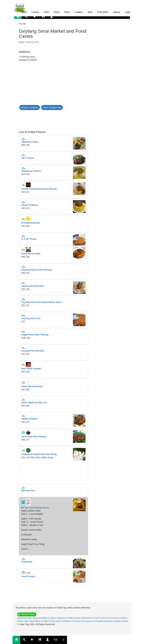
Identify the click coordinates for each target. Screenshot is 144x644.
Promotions (103, 12)
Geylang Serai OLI (31, 318)
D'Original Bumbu (31, 223)
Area (90, 12)
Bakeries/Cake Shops (28, 618)
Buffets (44, 618)
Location (79, 12)
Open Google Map (52, 107)
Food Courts (112, 618)
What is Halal (42, 621)
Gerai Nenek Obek (31, 254)
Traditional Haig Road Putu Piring (39, 454)
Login (127, 12)
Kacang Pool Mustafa (33, 351)
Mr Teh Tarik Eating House (35, 508)
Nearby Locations (30, 107)
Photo (57, 12)
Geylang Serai (32, 42)
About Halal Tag (25, 621)
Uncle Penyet (28, 576)
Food (46, 12)
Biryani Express (30, 205)
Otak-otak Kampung (32, 386)
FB (56, 640)
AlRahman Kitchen (31, 171)
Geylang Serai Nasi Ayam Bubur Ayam (42, 302)
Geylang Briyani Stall (33, 286)
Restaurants (107, 621)
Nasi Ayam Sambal (31, 369)
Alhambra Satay (30, 142)
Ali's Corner (28, 158)
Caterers (61, 618)
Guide (125, 621)
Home (24, 12)
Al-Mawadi (27, 562)
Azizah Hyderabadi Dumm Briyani (39, 189)
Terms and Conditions (61, 621)
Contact (97, 621)
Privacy (77, 621)
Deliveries (87, 618)
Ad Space (87, 621)
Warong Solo (28, 490)
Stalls (118, 621)
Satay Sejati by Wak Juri (34, 402)
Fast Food (99, 618)
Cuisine (35, 12)
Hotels (123, 618)
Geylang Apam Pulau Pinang (37, 270)
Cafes (52, 618)
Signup (117, 12)
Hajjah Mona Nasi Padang (35, 335)
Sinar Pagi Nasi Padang (34, 436)
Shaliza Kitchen (30, 419)
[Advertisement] (44, 118)
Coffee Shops (74, 618)
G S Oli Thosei (29, 239)
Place (67, 12)
